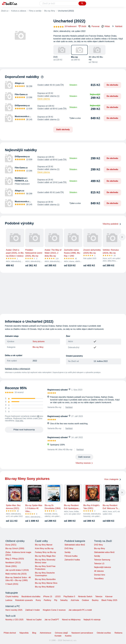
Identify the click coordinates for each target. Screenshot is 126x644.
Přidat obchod (10, 633)
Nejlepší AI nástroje (92, 620)
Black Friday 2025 (109, 600)
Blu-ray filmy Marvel (44, 545)
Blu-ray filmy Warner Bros (46, 583)
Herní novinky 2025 (14, 610)
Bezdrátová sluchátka (31, 597)
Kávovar (109, 597)
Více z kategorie (113, 479)
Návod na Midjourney (71, 620)
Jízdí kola (75, 600)
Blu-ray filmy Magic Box (45, 556)
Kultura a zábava (19, 11)
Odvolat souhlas (104, 633)
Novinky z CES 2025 (14, 620)
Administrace (46, 633)
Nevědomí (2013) (13, 563)
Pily (56, 600)
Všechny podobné (112, 224)
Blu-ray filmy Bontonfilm (45, 579)
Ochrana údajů (61, 633)
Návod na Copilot (34, 620)
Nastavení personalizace (82, 633)
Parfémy (47, 600)
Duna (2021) (11, 545)
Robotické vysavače (24, 600)
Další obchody (63, 130)
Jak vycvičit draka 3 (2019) (17, 570)
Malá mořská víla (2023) (16, 574)
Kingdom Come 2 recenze (54, 610)
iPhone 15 (48, 597)
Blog (34, 633)
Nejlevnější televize (103, 567)
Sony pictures (39, 341)
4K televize (99, 571)
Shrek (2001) (11, 566)
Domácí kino (100, 575)
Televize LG (99, 564)
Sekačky (64, 600)
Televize (99, 597)
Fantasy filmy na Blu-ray (46, 552)
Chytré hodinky (12, 597)
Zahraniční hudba (72, 560)
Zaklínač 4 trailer (33, 610)
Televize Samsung (102, 560)
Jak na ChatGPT (52, 620)
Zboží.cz (5, 11)
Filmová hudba (71, 556)
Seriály (67, 552)
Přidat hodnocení (22, 184)
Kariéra (68, 636)
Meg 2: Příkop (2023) (15, 559)
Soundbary (99, 578)
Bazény (95, 600)
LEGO (58, 597)
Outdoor (86, 600)
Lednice (9, 600)
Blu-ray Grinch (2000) (15, 548)
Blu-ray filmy (50, 11)
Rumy (38, 600)
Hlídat (106, 26)
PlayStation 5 (69, 597)
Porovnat (94, 26)
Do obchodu (112, 85)
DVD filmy (69, 548)
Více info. (20, 421)
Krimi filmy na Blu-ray (44, 548)
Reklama (118, 633)
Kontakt (58, 636)
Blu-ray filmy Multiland (45, 587)
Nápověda (24, 633)
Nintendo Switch (85, 597)
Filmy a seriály (35, 11)
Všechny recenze (83, 463)
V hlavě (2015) (12, 584)
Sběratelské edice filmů (75, 545)
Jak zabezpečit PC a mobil (80, 610)
